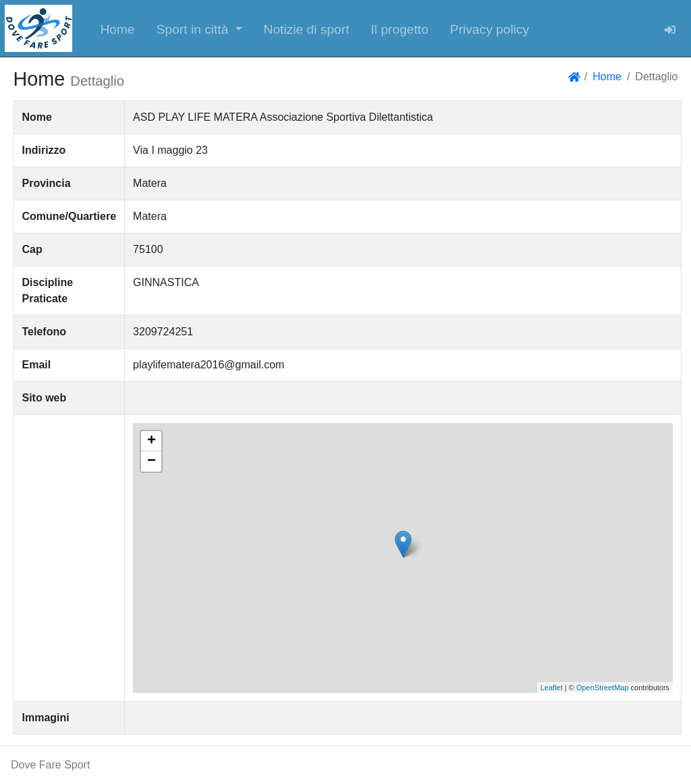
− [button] (151, 461)
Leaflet (552, 688)
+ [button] (151, 441)
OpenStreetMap (603, 688)
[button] (199, 28)
